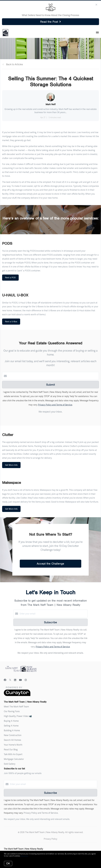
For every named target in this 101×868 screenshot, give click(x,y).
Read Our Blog (11, 749)
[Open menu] (97, 33)
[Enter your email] (53, 614)
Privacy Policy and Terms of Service (55, 405)
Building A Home (12, 730)
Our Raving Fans (12, 711)
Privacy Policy (50, 839)
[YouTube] (20, 680)
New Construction (13, 735)
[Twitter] (10, 680)
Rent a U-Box (11, 322)
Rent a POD (10, 278)
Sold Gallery (10, 764)
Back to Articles (15, 64)
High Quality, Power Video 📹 (18, 716)
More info (24, 856)
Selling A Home (11, 726)
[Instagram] (26, 680)
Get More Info (11, 465)
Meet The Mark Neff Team (16, 706)
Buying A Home (11, 721)
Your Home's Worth (13, 745)
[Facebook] (5, 680)
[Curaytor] (17, 695)
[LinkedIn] (15, 680)
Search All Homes (12, 740)
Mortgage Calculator (14, 759)
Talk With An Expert (13, 754)
